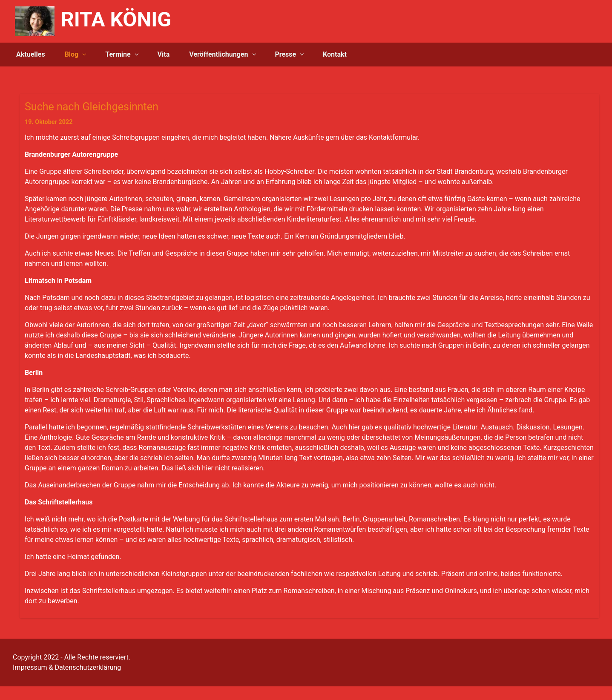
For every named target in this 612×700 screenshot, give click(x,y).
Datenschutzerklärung (88, 667)
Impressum (30, 667)
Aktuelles (31, 54)
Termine (118, 54)
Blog (72, 54)
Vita (164, 54)
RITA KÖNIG (116, 19)
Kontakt (335, 54)
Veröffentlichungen (218, 54)
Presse (285, 54)
